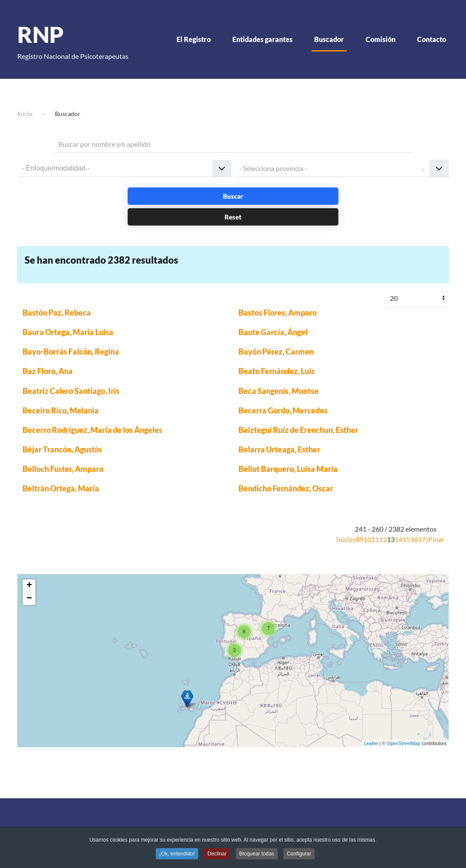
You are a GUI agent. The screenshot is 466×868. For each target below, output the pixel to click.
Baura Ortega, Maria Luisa (68, 332)
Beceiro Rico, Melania (61, 410)
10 (367, 539)
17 (422, 539)
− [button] (29, 599)
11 (375, 539)
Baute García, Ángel (273, 332)
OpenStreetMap (404, 743)
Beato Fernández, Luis (276, 371)
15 (406, 539)
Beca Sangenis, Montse (278, 391)
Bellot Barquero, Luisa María (288, 469)
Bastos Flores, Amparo (278, 313)
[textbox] (64, 168)
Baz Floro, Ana (48, 371)
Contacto (432, 39)
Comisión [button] (381, 39)
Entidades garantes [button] (262, 39)
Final (436, 539)
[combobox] (124, 168)
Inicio (344, 539)
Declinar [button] (217, 855)
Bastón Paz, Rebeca (57, 313)
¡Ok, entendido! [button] (177, 855)
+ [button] (29, 586)
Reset (233, 217)
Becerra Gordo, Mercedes (283, 410)
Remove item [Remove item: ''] (423, 168)
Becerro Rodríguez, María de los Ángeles (92, 430)
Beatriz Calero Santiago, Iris (71, 391)
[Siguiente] (427, 539)
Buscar (233, 196)
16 (414, 539)
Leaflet (371, 743)
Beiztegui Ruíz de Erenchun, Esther (298, 430)
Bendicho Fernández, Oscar (286, 488)
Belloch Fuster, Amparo (63, 469)
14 (399, 539)
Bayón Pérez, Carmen (276, 352)
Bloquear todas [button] (257, 855)
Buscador (329, 39)
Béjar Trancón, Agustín (62, 449)
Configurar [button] (299, 855)
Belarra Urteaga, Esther (279, 449)
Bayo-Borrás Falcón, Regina (71, 352)
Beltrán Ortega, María (61, 488)
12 (383, 539)
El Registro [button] (194, 39)
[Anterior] (354, 539)
